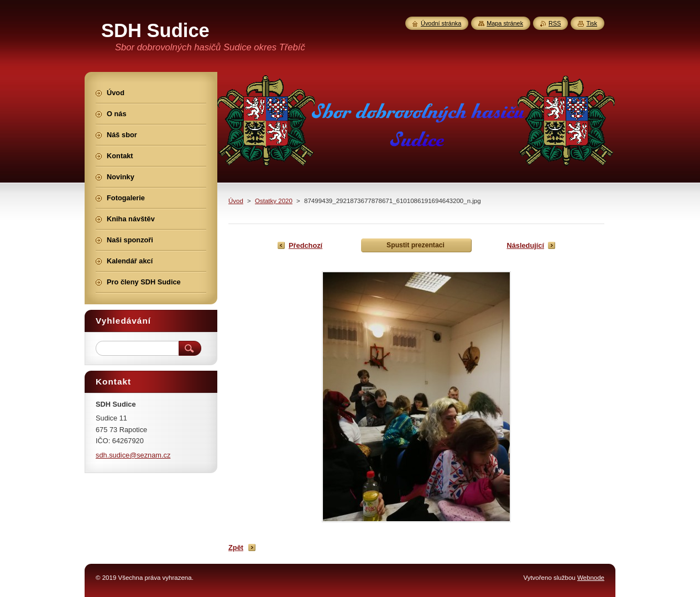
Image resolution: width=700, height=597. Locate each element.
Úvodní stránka (441, 23)
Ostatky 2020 (274, 201)
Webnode (591, 578)
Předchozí (305, 245)
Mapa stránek (505, 23)
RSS (555, 23)
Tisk (592, 23)
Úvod (236, 201)
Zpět (236, 547)
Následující (525, 245)
